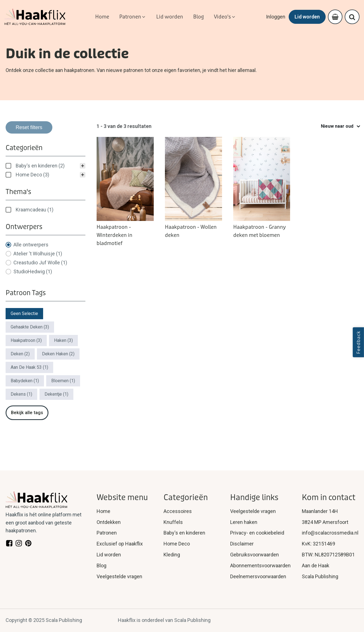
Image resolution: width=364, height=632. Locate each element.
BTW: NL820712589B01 (328, 555)
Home (103, 511)
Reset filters (29, 127)
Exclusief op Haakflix (120, 544)
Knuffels (173, 522)
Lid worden (306, 17)
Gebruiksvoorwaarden (255, 555)
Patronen (107, 533)
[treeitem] (46, 166)
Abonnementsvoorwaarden (260, 565)
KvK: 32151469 (319, 544)
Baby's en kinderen (184, 533)
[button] (133, 17)
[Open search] (352, 17)
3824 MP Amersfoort (325, 522)
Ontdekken (109, 522)
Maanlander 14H (320, 511)
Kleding (172, 555)
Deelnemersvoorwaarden (258, 576)
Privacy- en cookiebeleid (257, 533)
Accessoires (178, 511)
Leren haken (244, 522)
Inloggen (275, 17)
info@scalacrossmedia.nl (330, 533)
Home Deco (177, 544)
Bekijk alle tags (27, 413)
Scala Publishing (320, 576)
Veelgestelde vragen (119, 576)
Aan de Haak (316, 565)
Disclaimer (242, 544)
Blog (102, 565)
